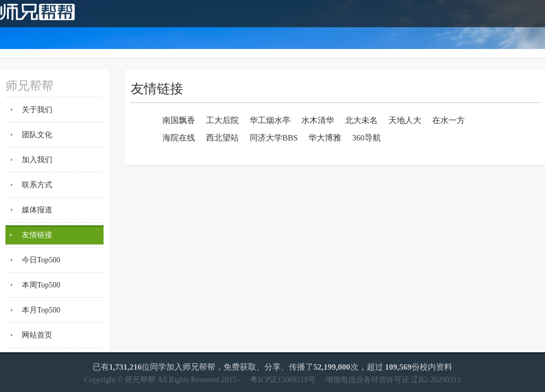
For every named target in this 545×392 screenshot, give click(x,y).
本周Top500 (41, 285)
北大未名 (361, 120)
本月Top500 (41, 310)
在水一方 (449, 120)
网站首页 (37, 335)
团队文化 (37, 135)
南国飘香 (179, 120)
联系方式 (37, 185)
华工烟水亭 (270, 120)
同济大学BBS (274, 138)
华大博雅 (325, 138)
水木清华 (318, 120)
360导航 (367, 138)
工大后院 (222, 120)
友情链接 (37, 235)
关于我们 (37, 110)
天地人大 (405, 120)
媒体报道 (37, 210)
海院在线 (179, 138)
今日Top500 (41, 260)
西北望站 (222, 138)
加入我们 (37, 160)
